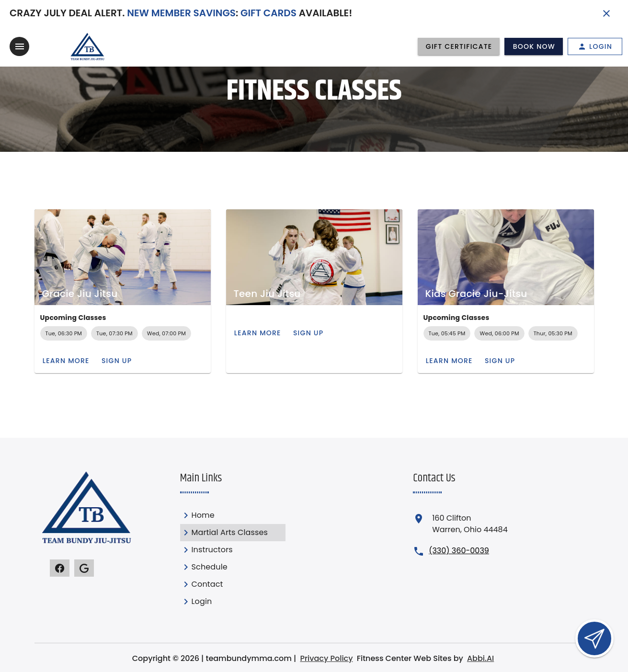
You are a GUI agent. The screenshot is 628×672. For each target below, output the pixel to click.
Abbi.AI (480, 658)
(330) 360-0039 (459, 551)
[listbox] (233, 558)
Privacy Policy (326, 658)
